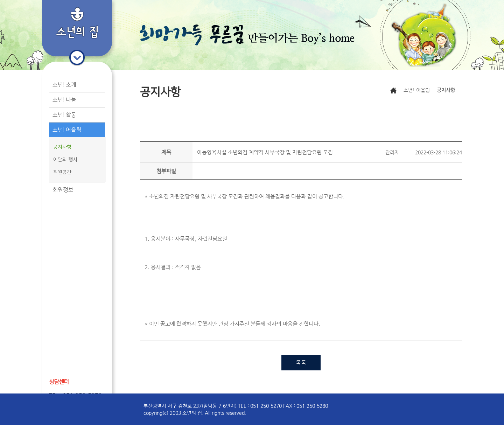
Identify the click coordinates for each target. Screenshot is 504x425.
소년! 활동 (64, 115)
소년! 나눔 (64, 100)
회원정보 (63, 190)
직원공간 (62, 172)
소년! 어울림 (67, 130)
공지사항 (62, 147)
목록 (301, 363)
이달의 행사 (65, 160)
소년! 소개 (64, 85)
